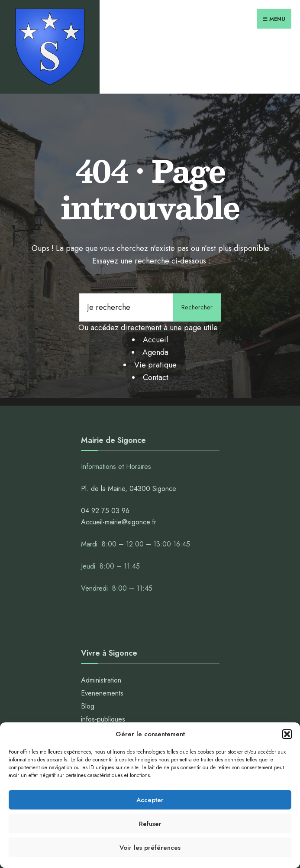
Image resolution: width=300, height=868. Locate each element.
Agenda (155, 352)
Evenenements (102, 693)
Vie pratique (155, 365)
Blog (88, 706)
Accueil (155, 340)
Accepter (150, 800)
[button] (287, 734)
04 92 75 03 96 (105, 511)
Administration (102, 680)
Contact (156, 377)
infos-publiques (103, 719)
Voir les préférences (150, 848)
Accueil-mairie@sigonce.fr (119, 522)
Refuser (150, 824)
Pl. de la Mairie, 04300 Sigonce (129, 489)
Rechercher (197, 307)
